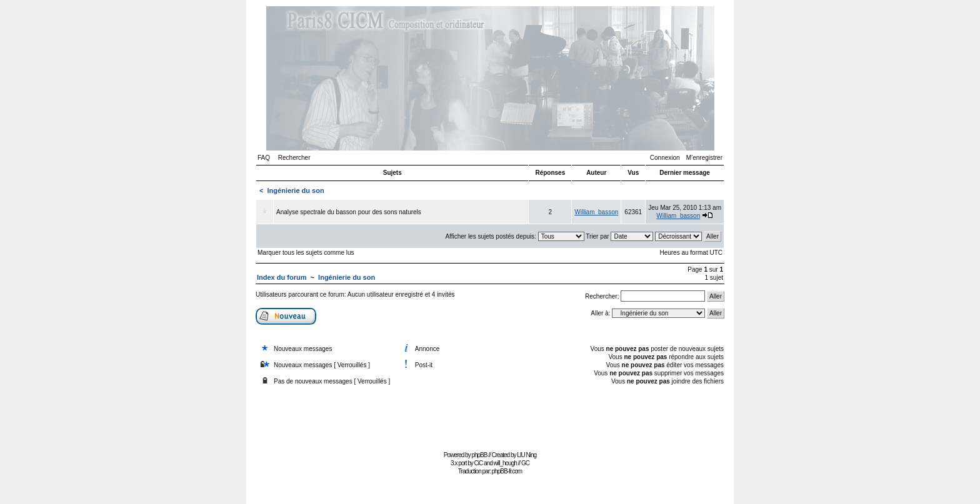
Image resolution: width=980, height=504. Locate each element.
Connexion (665, 158)
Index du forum (282, 277)
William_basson (596, 212)
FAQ (264, 158)
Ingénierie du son (296, 190)
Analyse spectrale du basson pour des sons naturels (349, 212)
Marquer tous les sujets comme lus (306, 253)
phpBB (479, 455)
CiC (479, 463)
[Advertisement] (490, 419)
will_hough (505, 463)
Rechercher (294, 158)
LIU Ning (527, 455)
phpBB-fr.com (507, 471)
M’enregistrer (704, 158)
